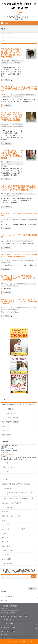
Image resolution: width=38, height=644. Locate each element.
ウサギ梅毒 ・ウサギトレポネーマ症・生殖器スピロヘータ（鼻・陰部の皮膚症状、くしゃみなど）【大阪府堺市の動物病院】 (12, 154)
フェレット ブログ (17, 241)
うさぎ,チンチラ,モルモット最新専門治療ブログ (24, 95)
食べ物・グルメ (7, 550)
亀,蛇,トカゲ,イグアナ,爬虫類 (19, 220)
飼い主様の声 (6, 546)
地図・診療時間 (7, 435)
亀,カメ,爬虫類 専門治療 (10, 422)
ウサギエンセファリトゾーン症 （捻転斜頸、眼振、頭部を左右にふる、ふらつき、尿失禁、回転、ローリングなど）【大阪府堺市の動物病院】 (12, 116)
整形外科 (5, 512)
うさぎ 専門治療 (8, 409)
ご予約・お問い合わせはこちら (19, 642)
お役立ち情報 (6, 488)
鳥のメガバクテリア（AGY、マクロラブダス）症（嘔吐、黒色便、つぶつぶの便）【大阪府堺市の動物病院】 (19, 301)
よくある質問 (6, 559)
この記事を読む (7, 80)
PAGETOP (32, 588)
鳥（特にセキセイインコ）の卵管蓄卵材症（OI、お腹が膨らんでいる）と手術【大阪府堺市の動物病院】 (18, 278)
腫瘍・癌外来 (6, 426)
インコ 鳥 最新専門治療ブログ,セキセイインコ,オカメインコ (19, 493)
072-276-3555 (10, 454)
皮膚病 (5, 166)
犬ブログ (16, 97)
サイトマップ (6, 471)
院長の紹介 (6, 431)
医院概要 (5, 463)
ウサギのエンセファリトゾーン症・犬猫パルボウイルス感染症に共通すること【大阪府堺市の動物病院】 (19, 89)
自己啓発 (5, 542)
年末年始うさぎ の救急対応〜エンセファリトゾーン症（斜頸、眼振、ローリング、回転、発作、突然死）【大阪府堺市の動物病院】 (12, 53)
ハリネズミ (6, 525)
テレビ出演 (6, 555)
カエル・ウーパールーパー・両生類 (14, 529)
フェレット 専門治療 (9, 413)
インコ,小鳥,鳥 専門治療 (10, 418)
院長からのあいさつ (7, 639)
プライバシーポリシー (9, 467)
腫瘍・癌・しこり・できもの (11, 516)
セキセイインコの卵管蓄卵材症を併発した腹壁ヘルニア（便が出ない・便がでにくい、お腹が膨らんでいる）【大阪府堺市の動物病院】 (19, 188)
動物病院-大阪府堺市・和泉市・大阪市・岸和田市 (18, 405)
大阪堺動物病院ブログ (7, 97)
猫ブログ (21, 97)
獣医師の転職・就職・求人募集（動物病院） (16, 484)
